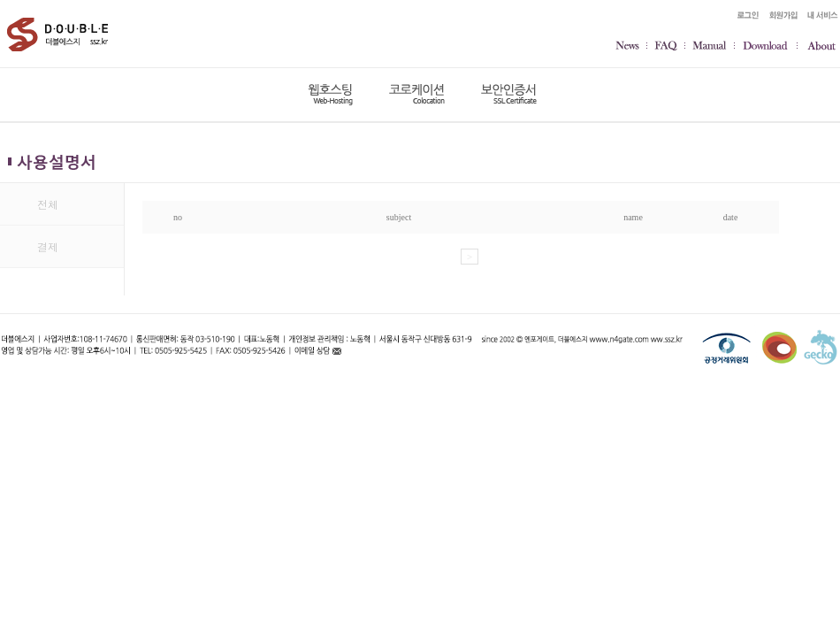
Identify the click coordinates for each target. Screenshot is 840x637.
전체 (48, 204)
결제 (48, 246)
